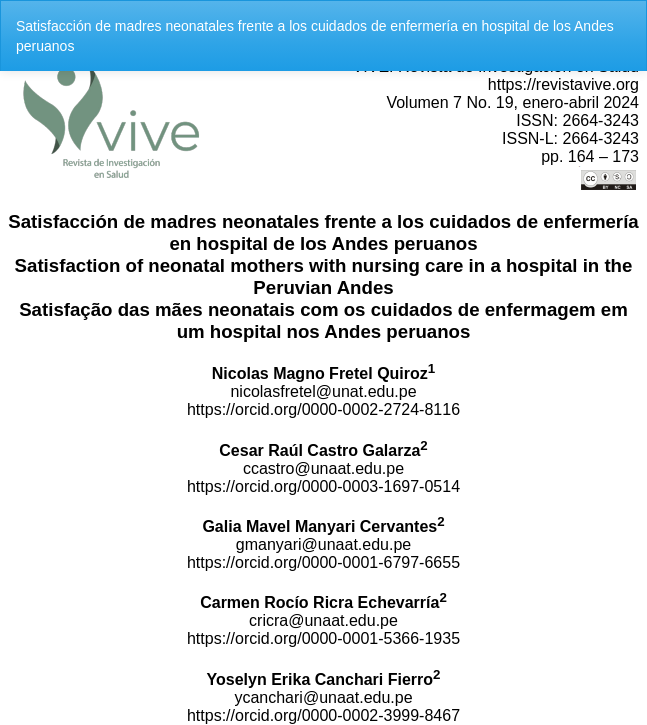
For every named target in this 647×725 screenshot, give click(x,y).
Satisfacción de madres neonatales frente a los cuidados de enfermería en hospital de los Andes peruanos (315, 36)
